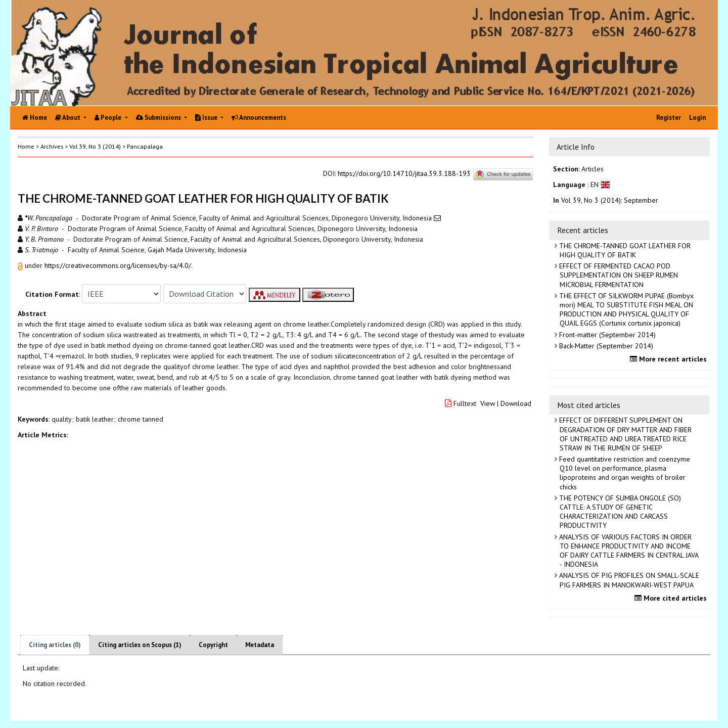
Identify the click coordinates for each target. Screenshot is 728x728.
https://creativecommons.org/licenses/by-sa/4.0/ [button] (118, 265)
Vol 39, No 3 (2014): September (610, 200)
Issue (207, 118)
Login (697, 118)
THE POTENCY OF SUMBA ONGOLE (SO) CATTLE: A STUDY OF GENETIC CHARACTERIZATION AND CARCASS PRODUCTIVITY (619, 512)
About (69, 118)
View (488, 403)
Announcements (259, 118)
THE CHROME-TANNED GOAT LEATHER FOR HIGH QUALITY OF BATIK (624, 250)
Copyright (213, 645)
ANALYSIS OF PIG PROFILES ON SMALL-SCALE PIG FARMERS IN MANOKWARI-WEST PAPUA (628, 580)
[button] (21, 265)
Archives (52, 146)
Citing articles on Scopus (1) (140, 645)
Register (669, 118)
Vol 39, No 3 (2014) (95, 146)
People (109, 118)
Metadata (260, 645)
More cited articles (672, 598)
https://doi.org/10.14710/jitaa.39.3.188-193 (404, 173)
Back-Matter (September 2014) (605, 346)
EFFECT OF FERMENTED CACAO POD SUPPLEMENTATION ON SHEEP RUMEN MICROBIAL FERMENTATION (618, 275)
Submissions (159, 118)
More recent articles (670, 359)
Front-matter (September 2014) (606, 335)
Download (516, 403)
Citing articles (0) (55, 645)
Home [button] (26, 146)
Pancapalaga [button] (145, 146)
